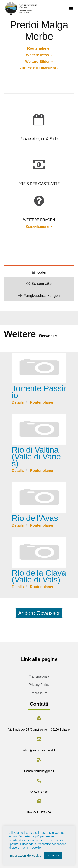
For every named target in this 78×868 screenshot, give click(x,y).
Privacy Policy (39, 685)
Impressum (39, 693)
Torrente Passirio (39, 392)
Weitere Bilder (39, 62)
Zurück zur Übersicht (39, 68)
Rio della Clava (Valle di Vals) (39, 576)
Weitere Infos (39, 55)
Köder (39, 272)
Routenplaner (39, 48)
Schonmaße (39, 284)
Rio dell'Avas (35, 518)
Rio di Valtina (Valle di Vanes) (36, 457)
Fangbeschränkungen (39, 296)
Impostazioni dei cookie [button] (25, 856)
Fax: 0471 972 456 (39, 812)
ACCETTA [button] (53, 855)
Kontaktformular (39, 227)
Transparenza (39, 676)
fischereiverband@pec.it (39, 771)
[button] (71, 8)
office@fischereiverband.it (39, 750)
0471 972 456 (39, 792)
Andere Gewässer (39, 613)
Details (18, 402)
